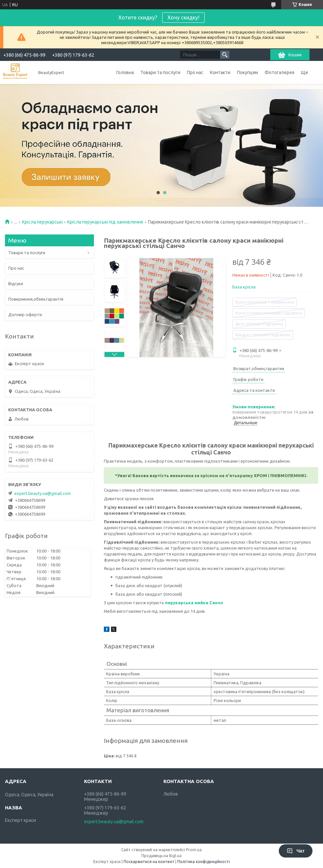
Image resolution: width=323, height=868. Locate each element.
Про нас (195, 72)
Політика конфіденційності (204, 862)
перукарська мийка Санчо (194, 603)
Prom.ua (194, 850)
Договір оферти (25, 314)
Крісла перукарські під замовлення (105, 222)
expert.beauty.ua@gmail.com (43, 493)
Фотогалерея (279, 72)
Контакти (220, 72)
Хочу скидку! (183, 17)
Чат (296, 851)
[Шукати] (225, 55)
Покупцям (248, 72)
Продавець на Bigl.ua (161, 856)
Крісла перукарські (42, 222)
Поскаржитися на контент (149, 862)
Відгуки (16, 284)
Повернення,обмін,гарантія (36, 299)
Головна (125, 72)
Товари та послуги (160, 72)
